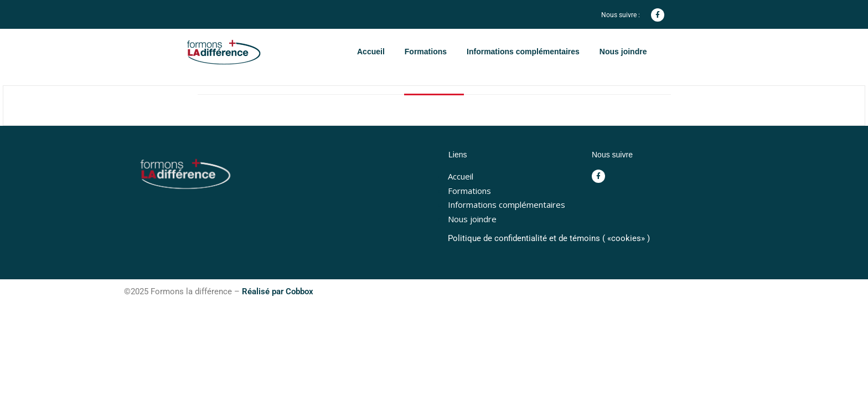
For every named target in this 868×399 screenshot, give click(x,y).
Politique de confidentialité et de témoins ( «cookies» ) (549, 238)
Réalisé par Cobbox (278, 291)
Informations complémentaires (523, 52)
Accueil (371, 52)
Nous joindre (623, 52)
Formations (426, 52)
